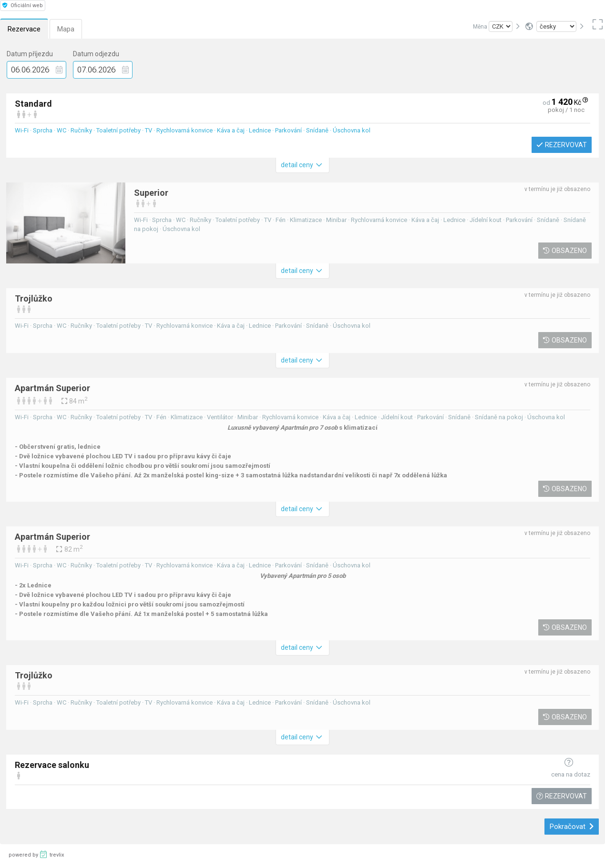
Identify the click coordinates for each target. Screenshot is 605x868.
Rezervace (24, 29)
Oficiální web (23, 5)
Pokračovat (572, 827)
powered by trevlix (36, 854)
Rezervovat (562, 145)
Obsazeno (565, 251)
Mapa (66, 29)
